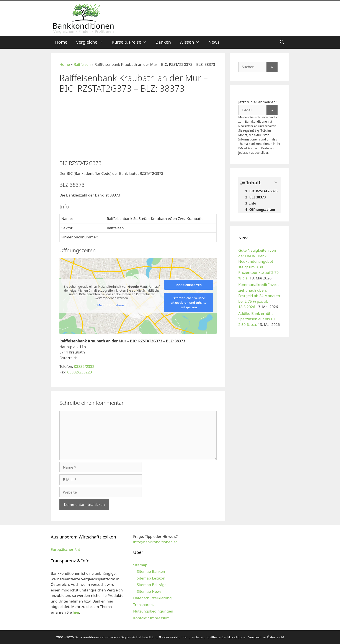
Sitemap (140, 565)
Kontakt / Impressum (151, 618)
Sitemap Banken (151, 571)
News (214, 42)
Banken (163, 42)
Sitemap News (149, 591)
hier (76, 612)
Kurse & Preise (131, 42)
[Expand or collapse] (276, 182)
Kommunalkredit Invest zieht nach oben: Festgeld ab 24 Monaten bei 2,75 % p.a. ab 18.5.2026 (259, 296)
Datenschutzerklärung (152, 598)
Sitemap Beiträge (152, 585)
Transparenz (144, 605)
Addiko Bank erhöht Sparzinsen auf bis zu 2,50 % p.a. (257, 319)
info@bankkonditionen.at (155, 542)
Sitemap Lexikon (151, 578)
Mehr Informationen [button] (112, 305)
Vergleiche (92, 42)
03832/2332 (84, 366)
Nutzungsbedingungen (153, 611)
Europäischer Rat (65, 549)
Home (61, 42)
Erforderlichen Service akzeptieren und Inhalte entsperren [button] (189, 303)
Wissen (192, 42)
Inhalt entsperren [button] (189, 285)
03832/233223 (79, 372)
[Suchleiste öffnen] (282, 42)
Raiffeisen (82, 64)
